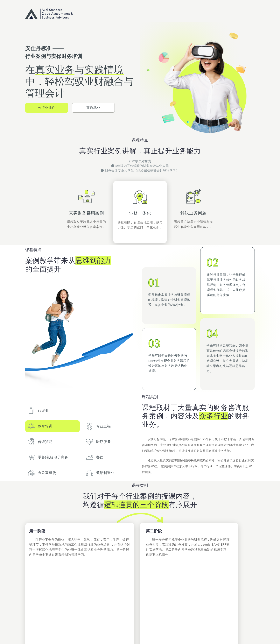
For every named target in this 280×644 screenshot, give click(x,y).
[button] (47, 108)
